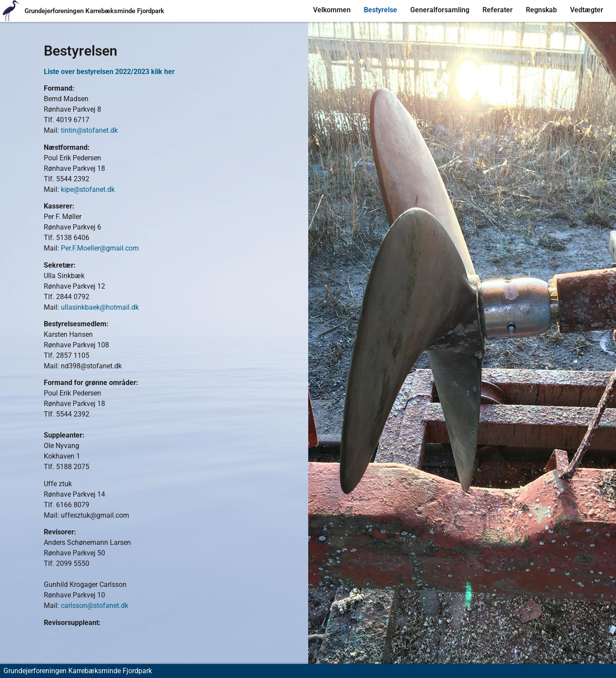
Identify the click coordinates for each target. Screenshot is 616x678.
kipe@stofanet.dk (88, 189)
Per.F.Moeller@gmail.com (100, 248)
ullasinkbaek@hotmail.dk (100, 307)
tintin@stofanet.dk (89, 130)
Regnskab (541, 10)
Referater (498, 10)
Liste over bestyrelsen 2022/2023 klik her (109, 72)
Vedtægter (587, 10)
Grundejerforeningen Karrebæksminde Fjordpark (94, 11)
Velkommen (332, 10)
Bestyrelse (380, 10)
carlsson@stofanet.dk (95, 606)
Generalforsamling (440, 10)
